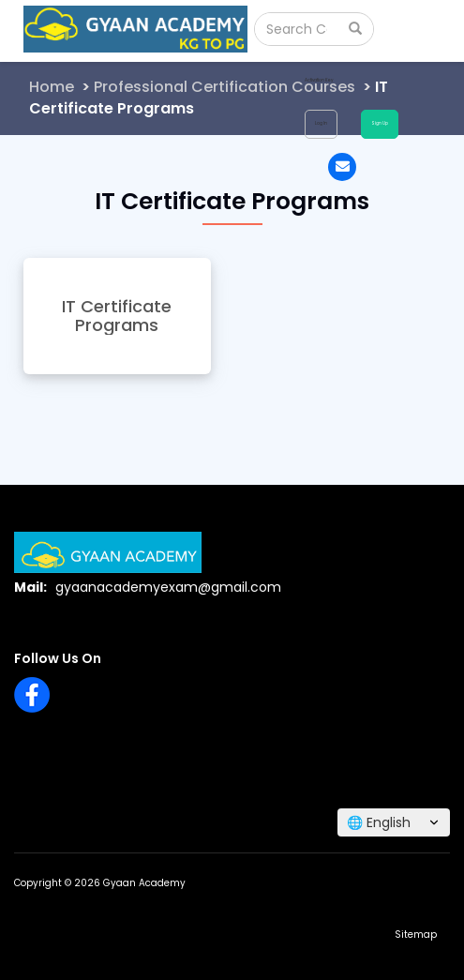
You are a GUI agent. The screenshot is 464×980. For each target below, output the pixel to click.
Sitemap (416, 935)
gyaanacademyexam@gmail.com (168, 587)
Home (52, 87)
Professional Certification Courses (225, 87)
